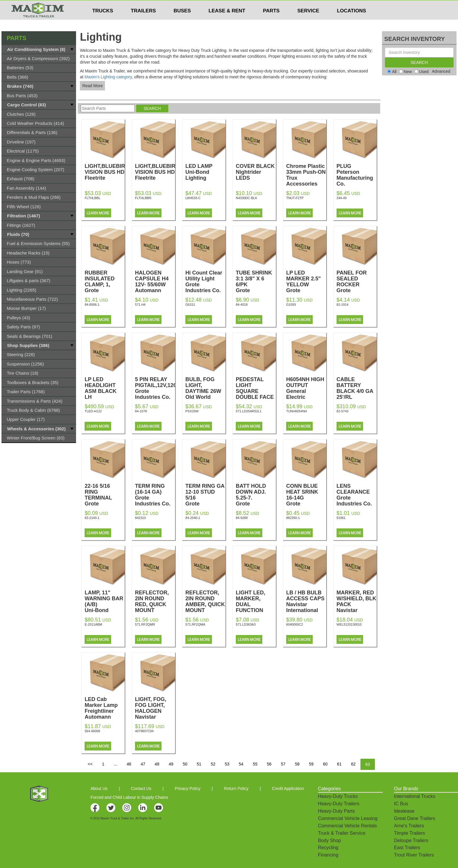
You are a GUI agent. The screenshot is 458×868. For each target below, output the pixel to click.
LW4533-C (193, 198)
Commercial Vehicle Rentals (347, 826)
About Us (99, 788)
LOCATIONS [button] (351, 22)
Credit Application (288, 788)
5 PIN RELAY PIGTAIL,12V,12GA (158, 388)
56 (269, 764)
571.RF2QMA (195, 624)
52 (213, 764)
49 (171, 764)
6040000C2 (295, 624)
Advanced (441, 71)
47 (143, 764)
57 (283, 764)
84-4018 (242, 305)
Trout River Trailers (414, 855)
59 (311, 764)
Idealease (404, 811)
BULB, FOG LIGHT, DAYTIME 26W (205, 391)
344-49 (342, 198)
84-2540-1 (193, 518)
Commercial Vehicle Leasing (348, 818)
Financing (328, 855)
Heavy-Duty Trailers (339, 804)
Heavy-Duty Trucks (338, 796)
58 (297, 764)
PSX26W (192, 411)
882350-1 (293, 518)
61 (339, 764)
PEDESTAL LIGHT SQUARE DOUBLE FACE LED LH (256, 394)
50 (185, 764)
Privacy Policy (188, 788)
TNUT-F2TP (295, 198)
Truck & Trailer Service (342, 833)
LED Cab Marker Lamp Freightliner (105, 708)
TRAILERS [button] (143, 22)
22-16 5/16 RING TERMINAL (105, 498)
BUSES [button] (182, 22)
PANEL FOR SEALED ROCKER (357, 285)
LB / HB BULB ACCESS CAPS (306, 601)
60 (325, 764)
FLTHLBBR (143, 198)
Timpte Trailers (410, 833)
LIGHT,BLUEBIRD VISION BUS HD (107, 172)
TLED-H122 (93, 411)
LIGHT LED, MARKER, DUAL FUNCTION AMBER (256, 607)
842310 (140, 518)
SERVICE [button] (308, 22)
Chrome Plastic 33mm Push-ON (306, 175)
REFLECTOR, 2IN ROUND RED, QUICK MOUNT (155, 604)
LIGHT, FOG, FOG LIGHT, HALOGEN (155, 711)
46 (129, 764)
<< (90, 764)
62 (353, 764)
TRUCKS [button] (103, 22)
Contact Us (141, 788)
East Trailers (407, 848)
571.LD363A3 (246, 624)
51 (199, 764)
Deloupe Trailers (411, 840)
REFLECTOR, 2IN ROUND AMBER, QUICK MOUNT (205, 604)
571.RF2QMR (145, 624)
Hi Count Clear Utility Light (205, 282)
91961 (341, 518)
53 (227, 764)
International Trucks (415, 796)
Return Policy (236, 788)
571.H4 (140, 305)
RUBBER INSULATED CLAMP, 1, (105, 285)
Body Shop (330, 840)
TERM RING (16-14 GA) (155, 495)
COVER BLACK (256, 172)
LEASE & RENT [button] (227, 22)
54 (241, 764)
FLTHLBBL (93, 198)
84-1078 (141, 411)
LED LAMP (205, 172)
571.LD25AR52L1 (249, 411)
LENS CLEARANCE (357, 495)
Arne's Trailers (409, 826)
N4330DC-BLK (247, 198)
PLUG (357, 175)
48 (157, 764)
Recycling (328, 848)
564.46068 (92, 731)
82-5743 (342, 411)
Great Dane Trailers (415, 818)
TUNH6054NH (297, 411)
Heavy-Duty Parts (336, 811)
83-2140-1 (92, 518)
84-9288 (242, 518)
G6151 (190, 305)
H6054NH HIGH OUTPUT (306, 388)
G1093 (291, 305)
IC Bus (401, 804)
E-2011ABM (93, 624)
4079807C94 (144, 731)
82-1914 (342, 305)
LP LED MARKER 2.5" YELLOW (306, 285)
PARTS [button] (271, 22)
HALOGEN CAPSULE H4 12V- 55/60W (155, 282)
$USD (306, 6)
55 (255, 764)
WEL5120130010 (349, 624)
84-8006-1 (92, 305)
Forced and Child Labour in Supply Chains (129, 797)
